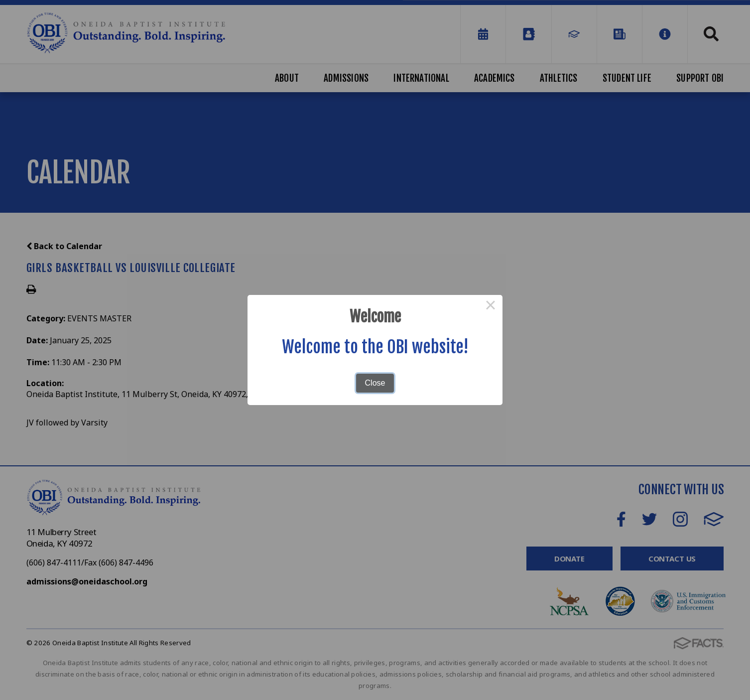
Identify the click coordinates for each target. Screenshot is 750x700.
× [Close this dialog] (491, 307)
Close (375, 383)
